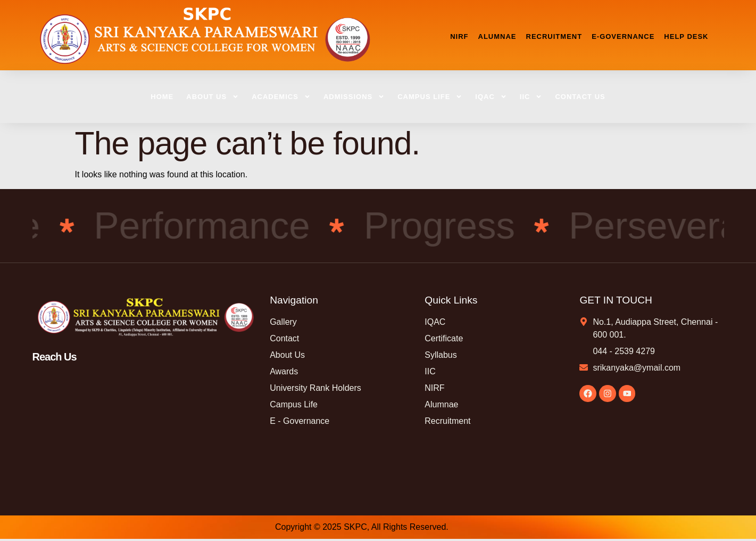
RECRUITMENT (554, 36)
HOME (162, 97)
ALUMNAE (497, 36)
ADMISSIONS (354, 97)
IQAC (491, 97)
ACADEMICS (281, 97)
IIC (531, 97)
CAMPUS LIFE (430, 97)
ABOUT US (213, 97)
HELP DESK (686, 36)
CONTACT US (580, 97)
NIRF (459, 36)
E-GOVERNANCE (623, 36)
